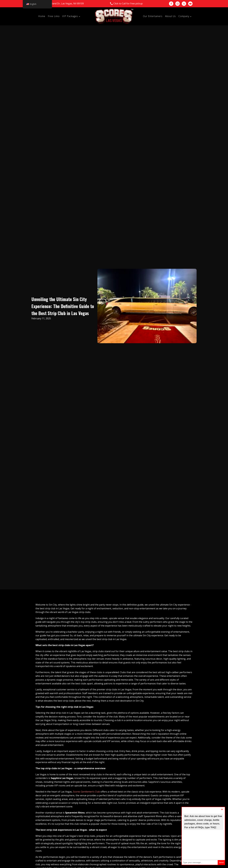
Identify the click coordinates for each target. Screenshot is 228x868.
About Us (170, 16)
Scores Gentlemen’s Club (86, 792)
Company (184, 16)
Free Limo (54, 16)
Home (42, 16)
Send (221, 862)
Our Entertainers (153, 16)
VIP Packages (70, 16)
